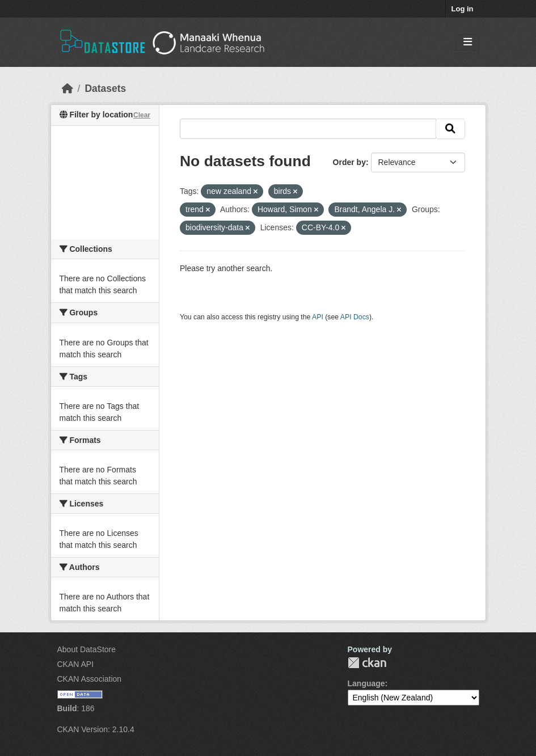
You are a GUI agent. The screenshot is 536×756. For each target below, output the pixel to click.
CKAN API (76, 664)
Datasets (105, 88)
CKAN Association (90, 679)
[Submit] (450, 129)
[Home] (67, 88)
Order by (349, 162)
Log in (463, 9)
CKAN (367, 663)
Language (366, 683)
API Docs (355, 317)
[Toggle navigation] (468, 42)
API (318, 317)
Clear (142, 115)
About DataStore (87, 649)
